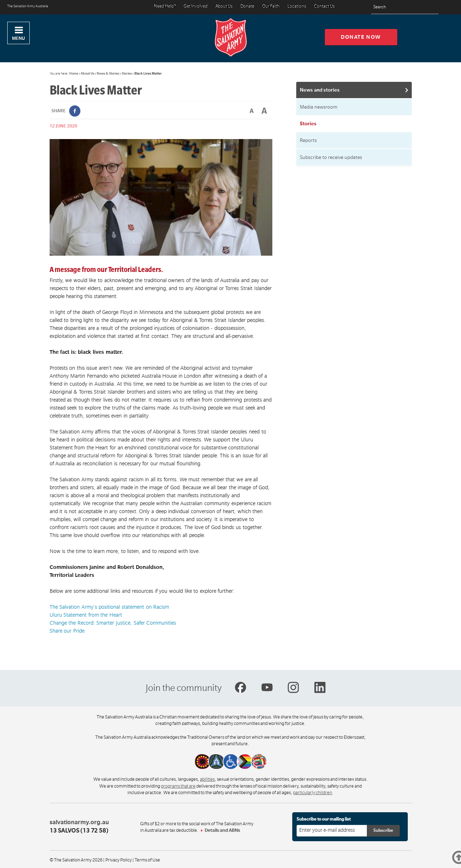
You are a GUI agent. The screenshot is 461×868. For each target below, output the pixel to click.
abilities (207, 779)
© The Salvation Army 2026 (76, 860)
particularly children (313, 793)
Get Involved (196, 7)
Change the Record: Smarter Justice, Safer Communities (113, 623)
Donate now (361, 37)
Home (74, 74)
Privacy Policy (119, 860)
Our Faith (271, 7)
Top (460, 857)
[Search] (431, 7)
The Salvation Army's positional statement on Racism (110, 607)
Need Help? (165, 7)
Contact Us (324, 7)
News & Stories (108, 74)
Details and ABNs (222, 830)
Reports (308, 140)
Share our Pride (67, 631)
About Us (224, 7)
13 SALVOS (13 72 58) (79, 831)
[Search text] (405, 7)
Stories (127, 74)
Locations (297, 7)
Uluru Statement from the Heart (86, 615)
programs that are (178, 786)
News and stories (320, 90)
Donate (247, 7)
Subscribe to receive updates (331, 157)
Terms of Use (147, 860)
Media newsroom (319, 107)
